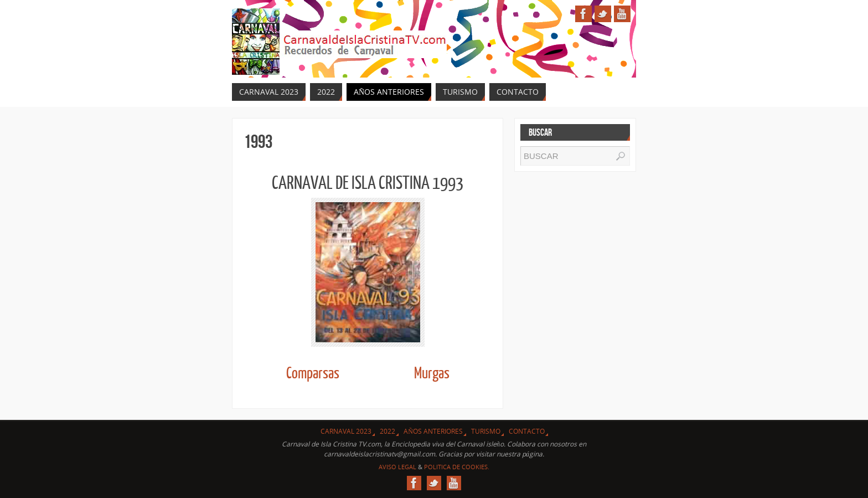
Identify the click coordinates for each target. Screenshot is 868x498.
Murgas (432, 374)
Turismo (486, 431)
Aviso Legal (397, 467)
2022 (387, 431)
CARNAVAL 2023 (346, 431)
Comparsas (313, 374)
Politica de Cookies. (457, 467)
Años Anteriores (433, 431)
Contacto (527, 431)
